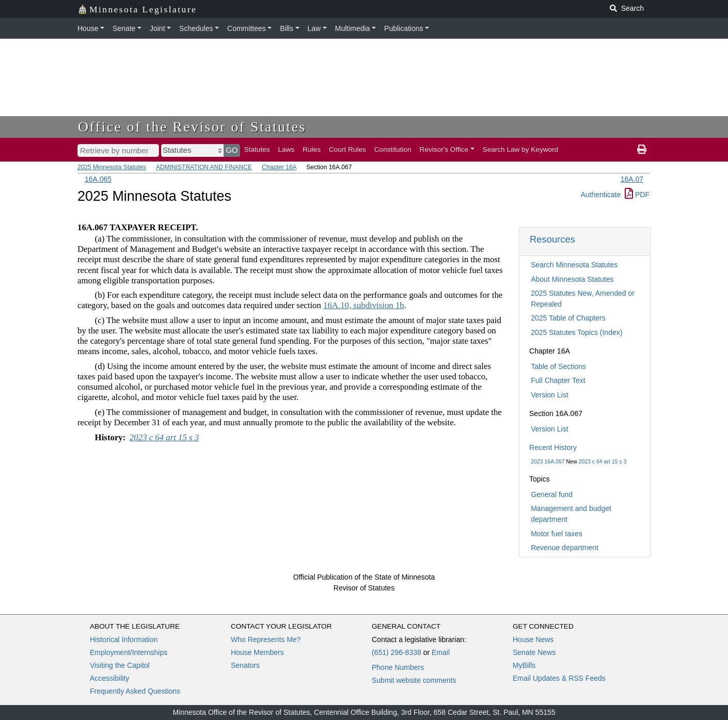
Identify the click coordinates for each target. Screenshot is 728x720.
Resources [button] (552, 239)
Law (314, 28)
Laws (287, 149)
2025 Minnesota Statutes (112, 167)
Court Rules (347, 149)
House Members (257, 652)
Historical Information (124, 639)
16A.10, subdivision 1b (364, 305)
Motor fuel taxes (557, 534)
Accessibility (109, 678)
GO (232, 150)
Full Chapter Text (558, 380)
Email (441, 652)
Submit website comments (414, 680)
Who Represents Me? (266, 639)
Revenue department (565, 548)
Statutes (257, 149)
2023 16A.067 (548, 461)
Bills (287, 28)
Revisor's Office (444, 149)
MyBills (524, 665)
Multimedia (353, 28)
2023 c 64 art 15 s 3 (602, 461)
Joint (157, 28)
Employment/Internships (129, 652)
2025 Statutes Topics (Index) (576, 332)
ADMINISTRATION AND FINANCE (204, 167)
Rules (312, 149)
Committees (247, 28)
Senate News (534, 652)
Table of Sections (558, 366)
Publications (404, 28)
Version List (549, 395)
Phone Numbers (398, 667)
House (88, 28)
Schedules (196, 28)
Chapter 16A (279, 167)
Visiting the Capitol (120, 665)
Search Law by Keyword (521, 149)
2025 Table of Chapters (568, 318)
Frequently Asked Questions (135, 691)
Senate (124, 28)
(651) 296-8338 (397, 652)
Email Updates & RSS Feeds (559, 678)
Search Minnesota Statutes (574, 265)
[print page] (642, 150)
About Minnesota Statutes (572, 279)
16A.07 (632, 179)
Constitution (393, 149)
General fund (552, 494)
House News (533, 639)
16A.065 (98, 179)
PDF (637, 195)
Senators (245, 665)
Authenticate (600, 195)
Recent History (553, 447)
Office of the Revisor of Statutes (192, 127)
